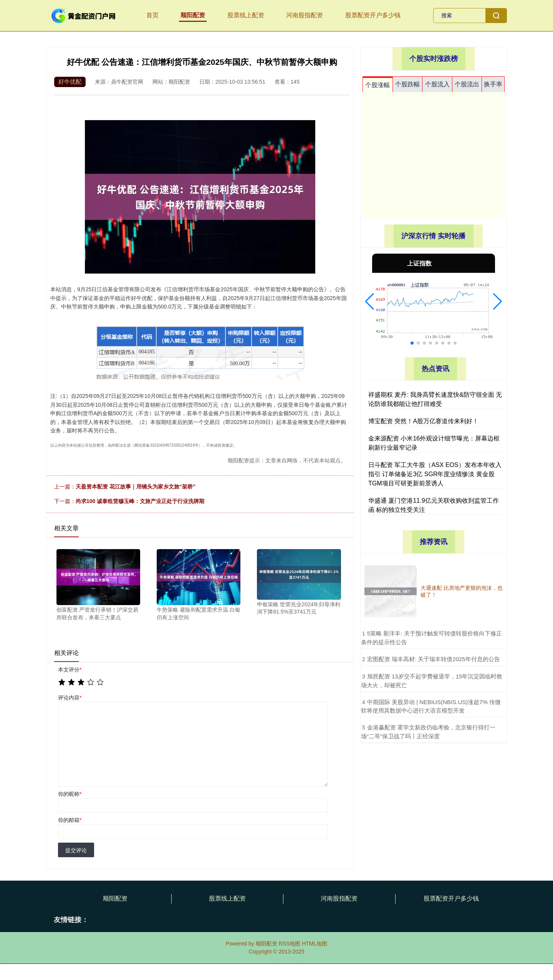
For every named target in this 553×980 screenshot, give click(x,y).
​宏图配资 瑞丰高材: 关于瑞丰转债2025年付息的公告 (434, 659)
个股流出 (467, 84)
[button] (370, 302)
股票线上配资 (246, 15)
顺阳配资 (193, 15)
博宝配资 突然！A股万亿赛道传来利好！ (423, 421)
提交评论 (76, 850)
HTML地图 (315, 944)
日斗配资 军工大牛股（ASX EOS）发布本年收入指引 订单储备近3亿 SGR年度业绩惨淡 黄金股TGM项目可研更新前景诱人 (435, 474)
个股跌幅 (407, 84)
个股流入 (437, 84)
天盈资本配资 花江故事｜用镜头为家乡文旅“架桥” (136, 487)
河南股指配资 (305, 15)
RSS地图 (289, 944)
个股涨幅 (377, 85)
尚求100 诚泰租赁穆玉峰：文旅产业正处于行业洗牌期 (140, 501)
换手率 (493, 84)
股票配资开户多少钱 (373, 15)
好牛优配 (70, 82)
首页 (152, 15)
